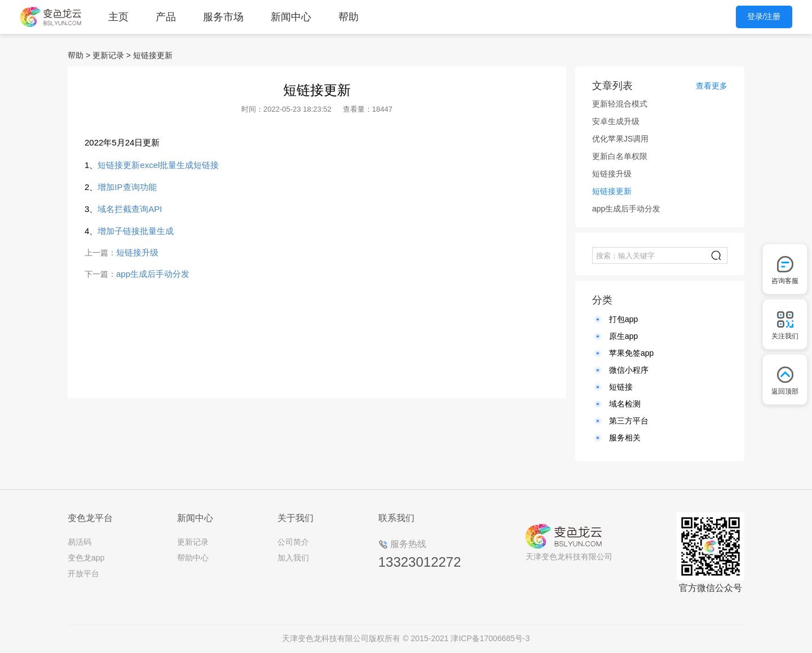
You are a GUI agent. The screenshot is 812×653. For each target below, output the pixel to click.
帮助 (348, 17)
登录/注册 (764, 16)
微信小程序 (629, 370)
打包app (623, 319)
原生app (623, 336)
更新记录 (108, 55)
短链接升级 (137, 252)
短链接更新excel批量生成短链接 (158, 165)
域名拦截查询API (130, 209)
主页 (118, 17)
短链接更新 (153, 55)
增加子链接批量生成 (136, 231)
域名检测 (625, 404)
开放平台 (83, 573)
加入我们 (293, 558)
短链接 (621, 387)
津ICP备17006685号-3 (490, 638)
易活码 (80, 542)
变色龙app (86, 558)
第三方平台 (629, 421)
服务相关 (625, 438)
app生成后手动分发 (153, 274)
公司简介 (293, 542)
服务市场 (223, 17)
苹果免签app (631, 353)
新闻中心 (291, 17)
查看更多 (712, 86)
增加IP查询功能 (127, 187)
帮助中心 (193, 558)
